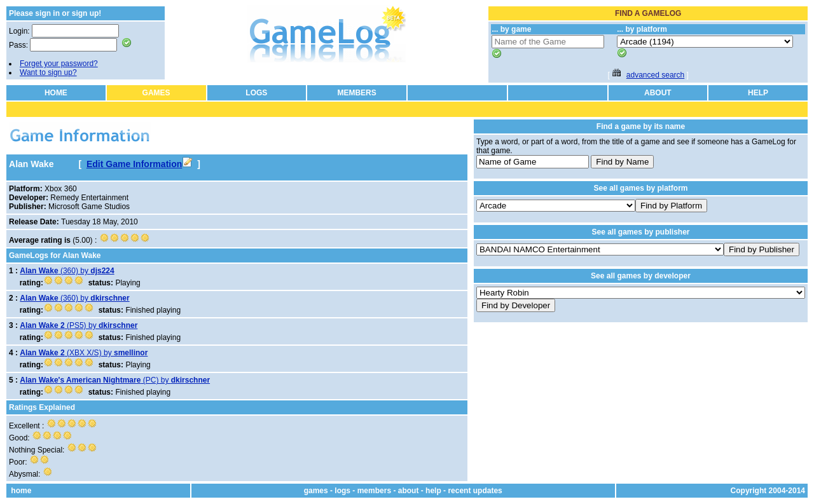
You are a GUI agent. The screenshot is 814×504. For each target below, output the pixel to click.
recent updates (475, 491)
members (374, 491)
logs (342, 491)
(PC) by (115, 380)
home (21, 491)
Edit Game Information (139, 164)
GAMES (156, 93)
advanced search (655, 75)
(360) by (67, 271)
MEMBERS (356, 93)
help (433, 491)
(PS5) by (79, 325)
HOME (56, 93)
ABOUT (658, 93)
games (316, 491)
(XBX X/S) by (84, 353)
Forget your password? (59, 64)
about (409, 491)
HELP (758, 93)
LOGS (256, 93)
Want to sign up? (48, 72)
